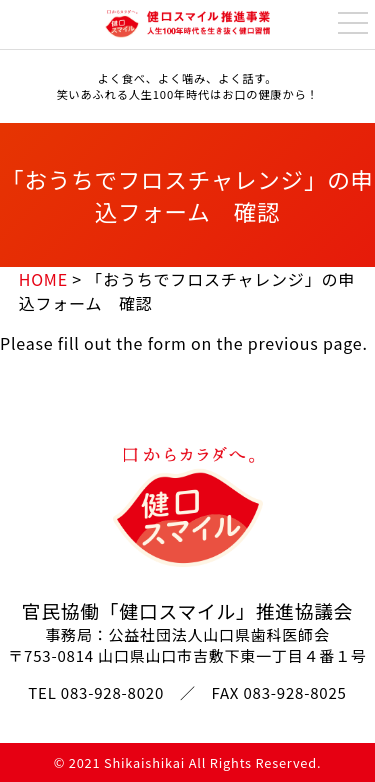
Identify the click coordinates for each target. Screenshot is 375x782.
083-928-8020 (112, 692)
